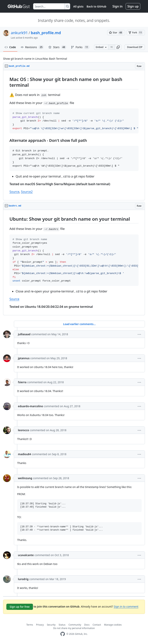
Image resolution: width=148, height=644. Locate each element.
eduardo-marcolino (30, 406)
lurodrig (23, 579)
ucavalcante (26, 555)
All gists (78, 6)
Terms (30, 625)
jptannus (24, 358)
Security (51, 625)
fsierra (22, 382)
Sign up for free (20, 607)
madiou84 (24, 454)
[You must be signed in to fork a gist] (136, 33)
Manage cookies (113, 625)
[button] (118, 47)
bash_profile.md (46, 33)
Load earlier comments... (79, 324)
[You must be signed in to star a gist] (116, 33)
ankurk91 (19, 33)
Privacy (40, 625)
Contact (97, 625)
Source (14, 192)
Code (10, 47)
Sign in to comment (126, 606)
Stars (57, 47)
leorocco (24, 430)
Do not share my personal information (74, 628)
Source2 (27, 192)
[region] (74, 135)
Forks (80, 47)
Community (75, 625)
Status (62, 625)
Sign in (118, 6)
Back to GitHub (96, 6)
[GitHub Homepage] (63, 634)
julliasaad (24, 334)
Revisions (32, 47)
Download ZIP (135, 47)
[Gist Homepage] (19, 6)
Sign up (133, 6)
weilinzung (25, 478)
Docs (87, 625)
